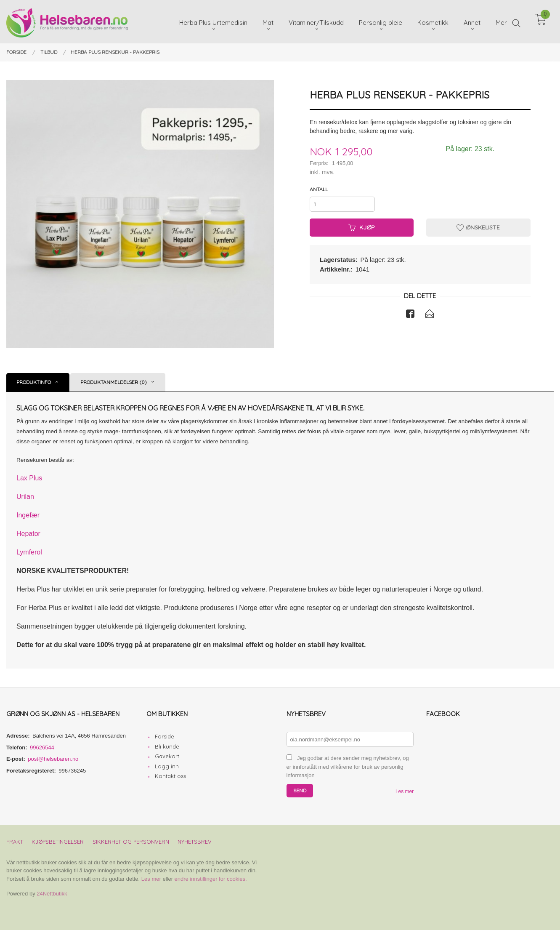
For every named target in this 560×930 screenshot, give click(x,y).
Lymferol (29, 552)
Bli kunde (167, 746)
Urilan (25, 497)
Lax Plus (29, 478)
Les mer (405, 791)
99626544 (42, 747)
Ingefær (28, 515)
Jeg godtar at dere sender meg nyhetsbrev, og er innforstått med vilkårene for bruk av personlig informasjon (348, 767)
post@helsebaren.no (53, 759)
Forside (165, 736)
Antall (319, 189)
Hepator (28, 534)
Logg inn (167, 766)
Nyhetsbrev (195, 842)
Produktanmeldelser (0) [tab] (114, 382)
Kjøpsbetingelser (58, 842)
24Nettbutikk (52, 894)
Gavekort (167, 756)
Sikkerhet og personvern (131, 842)
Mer (501, 21)
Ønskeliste (478, 227)
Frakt (15, 842)
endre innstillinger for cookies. (211, 879)
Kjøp (362, 227)
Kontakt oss (170, 776)
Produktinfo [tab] (34, 382)
